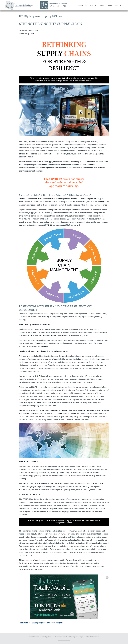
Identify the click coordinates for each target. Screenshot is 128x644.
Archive (93, 5)
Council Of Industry (41, 637)
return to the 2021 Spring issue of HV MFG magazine (42, 623)
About (102, 5)
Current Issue (83, 5)
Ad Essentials (94, 637)
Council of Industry (114, 5)
